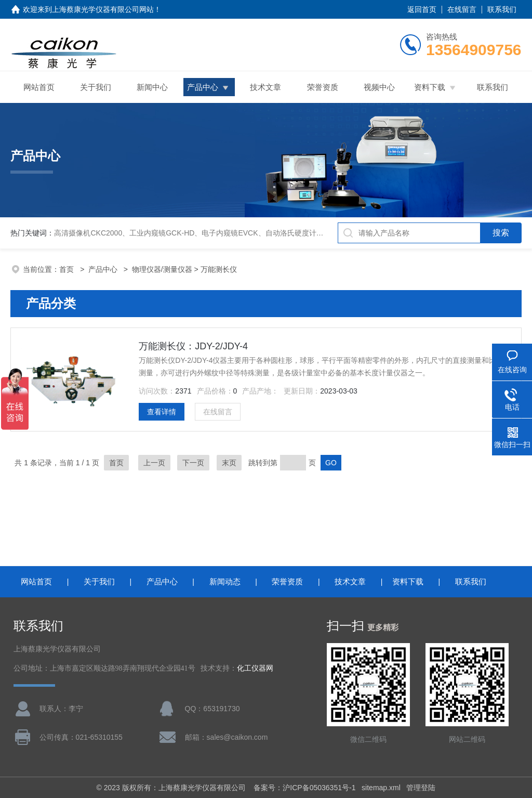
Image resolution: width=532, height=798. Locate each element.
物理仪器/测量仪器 (162, 269)
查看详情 (162, 412)
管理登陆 (421, 788)
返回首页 (422, 9)
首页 (68, 269)
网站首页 (39, 87)
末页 (229, 463)
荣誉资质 (323, 87)
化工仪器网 (255, 668)
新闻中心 (152, 87)
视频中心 (379, 87)
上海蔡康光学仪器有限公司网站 (103, 9)
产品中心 (203, 87)
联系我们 (502, 9)
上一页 (154, 463)
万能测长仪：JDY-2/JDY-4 (193, 346)
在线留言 (462, 9)
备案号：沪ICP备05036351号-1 (304, 788)
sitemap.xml (381, 788)
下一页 (193, 463)
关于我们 (96, 87)
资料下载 (430, 87)
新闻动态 (225, 581)
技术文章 (265, 87)
